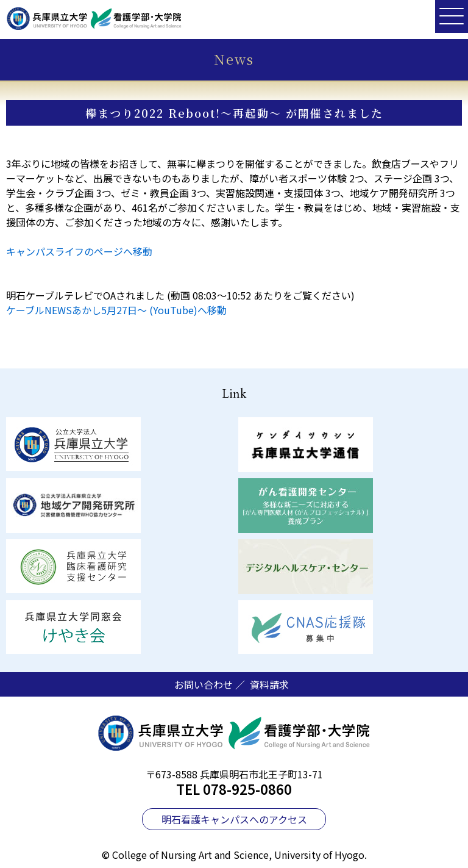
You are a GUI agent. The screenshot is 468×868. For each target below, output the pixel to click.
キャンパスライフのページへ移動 (79, 251)
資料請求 (269, 684)
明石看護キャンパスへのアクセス (234, 819)
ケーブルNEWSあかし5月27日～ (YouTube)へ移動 (116, 310)
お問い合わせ (204, 684)
